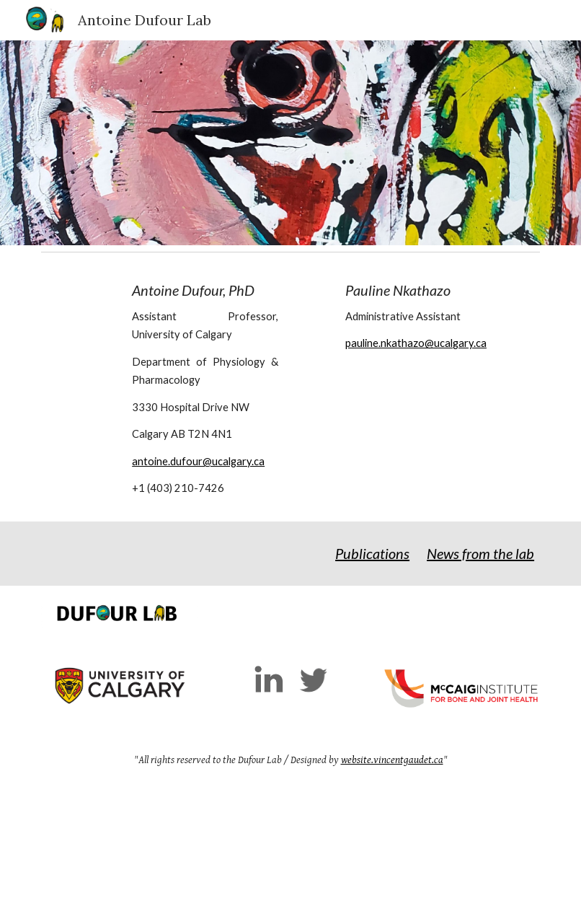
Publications (372, 553)
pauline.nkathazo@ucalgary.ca (416, 343)
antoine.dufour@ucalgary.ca (198, 461)
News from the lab (480, 553)
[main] (205, 390)
